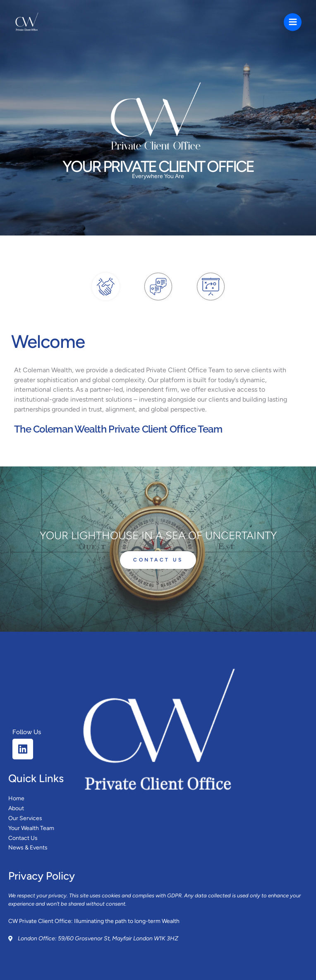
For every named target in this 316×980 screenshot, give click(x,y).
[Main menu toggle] (293, 22)
